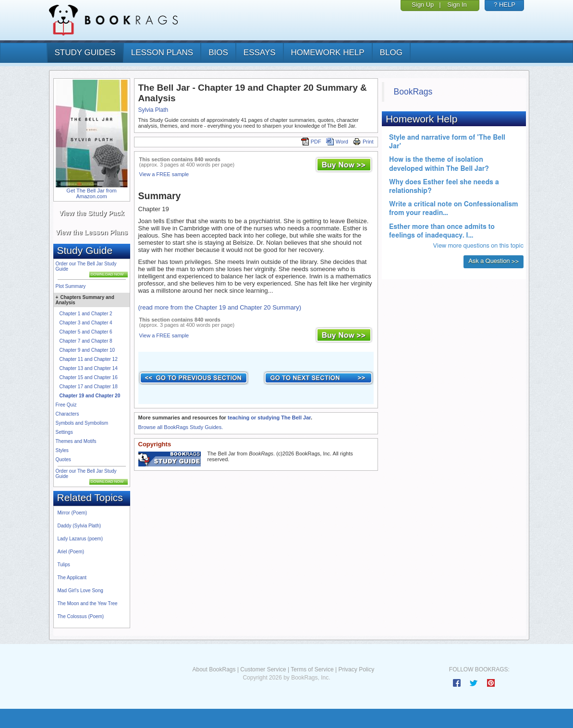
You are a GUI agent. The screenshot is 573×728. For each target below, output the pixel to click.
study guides (85, 53)
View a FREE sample (164, 174)
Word (337, 142)
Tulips (64, 565)
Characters (67, 414)
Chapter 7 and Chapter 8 (86, 341)
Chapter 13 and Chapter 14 (89, 368)
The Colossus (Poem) (81, 616)
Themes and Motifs (76, 441)
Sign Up (423, 5)
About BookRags (214, 669)
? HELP (505, 5)
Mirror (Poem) (73, 513)
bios (218, 53)
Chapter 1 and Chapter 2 (86, 314)
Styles (62, 450)
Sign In (457, 5)
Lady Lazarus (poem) (80, 539)
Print (363, 142)
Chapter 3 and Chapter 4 (86, 323)
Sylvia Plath (153, 110)
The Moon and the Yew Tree (88, 603)
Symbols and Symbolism (82, 423)
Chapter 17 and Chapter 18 (89, 387)
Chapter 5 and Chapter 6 (86, 332)
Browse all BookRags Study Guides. (181, 427)
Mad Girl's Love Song (80, 591)
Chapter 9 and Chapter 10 (87, 350)
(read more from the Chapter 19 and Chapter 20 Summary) (220, 307)
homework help (328, 53)
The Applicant (72, 578)
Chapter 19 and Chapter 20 (90, 396)
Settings (64, 432)
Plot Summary (71, 286)
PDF (311, 142)
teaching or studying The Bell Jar (269, 418)
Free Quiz (66, 405)
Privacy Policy (356, 669)
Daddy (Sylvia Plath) (79, 526)
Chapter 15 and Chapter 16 (89, 377)
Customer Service (263, 669)
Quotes (63, 459)
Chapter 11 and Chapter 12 (89, 359)
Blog (391, 53)
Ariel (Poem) (71, 552)
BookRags (413, 92)
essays (260, 53)
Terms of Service (312, 669)
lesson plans (162, 53)
